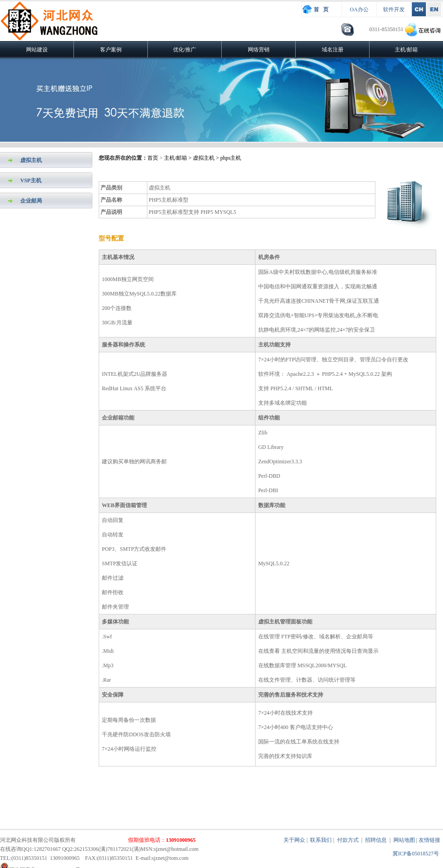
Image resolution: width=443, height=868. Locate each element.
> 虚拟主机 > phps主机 (214, 158)
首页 (153, 158)
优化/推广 (185, 50)
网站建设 (37, 50)
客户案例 (111, 50)
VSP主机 (31, 180)
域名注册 (333, 50)
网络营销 (259, 50)
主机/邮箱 (406, 50)
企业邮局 (31, 201)
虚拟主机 (31, 160)
